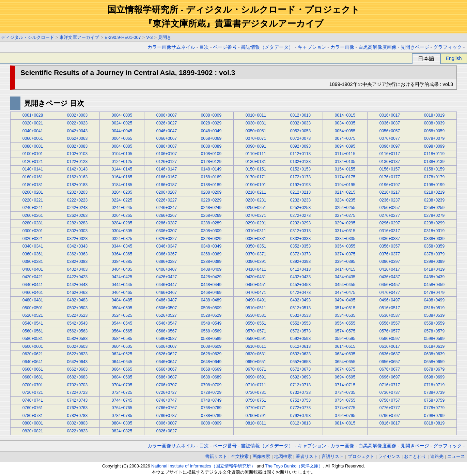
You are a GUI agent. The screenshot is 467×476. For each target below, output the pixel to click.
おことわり (415, 456)
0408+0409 (211, 269)
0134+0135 (345, 162)
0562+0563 (77, 331)
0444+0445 (122, 285)
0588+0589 (211, 339)
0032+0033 (300, 123)
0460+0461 (33, 293)
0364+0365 (122, 254)
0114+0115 (345, 154)
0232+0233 (300, 200)
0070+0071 (256, 138)
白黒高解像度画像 (377, 47)
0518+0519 (434, 308)
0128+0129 (211, 162)
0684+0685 (122, 377)
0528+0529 (211, 315)
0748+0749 (211, 400)
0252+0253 (300, 208)
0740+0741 (33, 400)
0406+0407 (167, 269)
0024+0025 (122, 123)
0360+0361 (33, 254)
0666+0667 (167, 369)
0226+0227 (167, 200)
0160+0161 (33, 177)
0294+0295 (345, 223)
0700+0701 (33, 385)
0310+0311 (256, 231)
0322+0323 (77, 239)
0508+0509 (211, 308)
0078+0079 (434, 138)
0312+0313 (300, 231)
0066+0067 (167, 138)
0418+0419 (434, 269)
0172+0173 (300, 177)
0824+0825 (122, 431)
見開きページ (415, 47)
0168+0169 (211, 177)
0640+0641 (33, 362)
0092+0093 (300, 146)
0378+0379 (434, 254)
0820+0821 (33, 431)
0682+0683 (77, 377)
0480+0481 (33, 300)
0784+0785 (122, 416)
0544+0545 (122, 323)
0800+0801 (33, 423)
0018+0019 (434, 115)
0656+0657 (390, 362)
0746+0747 (167, 400)
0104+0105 (122, 154)
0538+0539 (434, 315)
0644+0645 (122, 362)
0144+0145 (122, 169)
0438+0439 (434, 277)
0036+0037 (390, 123)
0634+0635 (345, 354)
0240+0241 (33, 208)
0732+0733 (300, 392)
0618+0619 (434, 346)
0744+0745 (122, 400)
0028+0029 (211, 123)
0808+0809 (211, 423)
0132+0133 (300, 162)
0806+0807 (167, 423)
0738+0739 (434, 392)
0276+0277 (390, 215)
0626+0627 (167, 354)
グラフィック (448, 47)
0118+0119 (434, 154)
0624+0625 (122, 354)
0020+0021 (33, 123)
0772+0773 (300, 408)
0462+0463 (77, 293)
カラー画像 (342, 47)
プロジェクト (361, 456)
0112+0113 (300, 154)
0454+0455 (345, 285)
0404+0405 (122, 269)
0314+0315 (345, 231)
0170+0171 (256, 177)
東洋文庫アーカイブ (79, 37)
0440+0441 (33, 285)
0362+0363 (77, 254)
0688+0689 (211, 377)
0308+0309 (211, 231)
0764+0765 (122, 408)
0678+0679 (434, 369)
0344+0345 (122, 246)
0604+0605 (122, 346)
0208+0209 (211, 192)
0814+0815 (345, 423)
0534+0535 (345, 315)
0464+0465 (122, 293)
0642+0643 (77, 362)
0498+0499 (434, 300)
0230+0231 (256, 200)
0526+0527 (167, 315)
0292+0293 (300, 223)
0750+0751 (256, 400)
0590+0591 (256, 339)
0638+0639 (434, 354)
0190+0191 (256, 185)
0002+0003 (77, 115)
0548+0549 (211, 323)
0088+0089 (211, 146)
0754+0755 (345, 400)
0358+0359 (434, 246)
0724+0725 (122, 392)
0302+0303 (77, 231)
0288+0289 (211, 223)
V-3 (149, 37)
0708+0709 (211, 385)
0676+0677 (390, 369)
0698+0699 (434, 377)
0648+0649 (211, 362)
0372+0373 (300, 254)
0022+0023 (77, 123)
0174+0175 (345, 177)
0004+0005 (122, 115)
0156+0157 (390, 169)
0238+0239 (434, 200)
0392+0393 (300, 262)
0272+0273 (300, 215)
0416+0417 (390, 269)
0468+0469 (211, 293)
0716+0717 (390, 385)
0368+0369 (211, 254)
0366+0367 (167, 254)
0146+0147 (167, 169)
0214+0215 (345, 192)
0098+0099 (434, 146)
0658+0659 (434, 362)
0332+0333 (300, 239)
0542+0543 (77, 323)
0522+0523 (77, 315)
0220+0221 (33, 200)
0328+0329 (211, 239)
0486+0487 (167, 300)
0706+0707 (167, 385)
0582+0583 (77, 339)
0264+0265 (122, 215)
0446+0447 (167, 285)
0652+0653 (300, 362)
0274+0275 (345, 215)
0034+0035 (345, 123)
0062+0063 (77, 138)
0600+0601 (33, 346)
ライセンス (389, 456)
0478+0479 (434, 293)
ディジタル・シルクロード (28, 37)
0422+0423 (77, 277)
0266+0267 (167, 215)
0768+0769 (211, 408)
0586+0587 (167, 339)
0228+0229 (211, 200)
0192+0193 (300, 185)
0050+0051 (256, 131)
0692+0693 (300, 377)
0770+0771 (256, 408)
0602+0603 (77, 346)
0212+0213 (300, 192)
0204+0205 (122, 192)
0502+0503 (77, 308)
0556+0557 (390, 323)
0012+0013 (300, 115)
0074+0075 (345, 138)
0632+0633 (300, 354)
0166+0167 (167, 177)
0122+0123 (77, 162)
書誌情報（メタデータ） (267, 47)
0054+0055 (345, 131)
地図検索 (283, 456)
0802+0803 (77, 423)
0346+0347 (167, 246)
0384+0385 (122, 262)
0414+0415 (345, 269)
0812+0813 (300, 423)
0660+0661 (33, 369)
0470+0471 (256, 293)
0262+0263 (77, 215)
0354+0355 (345, 246)
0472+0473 (300, 293)
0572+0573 (300, 331)
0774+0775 (345, 408)
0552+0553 (300, 323)
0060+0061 (33, 138)
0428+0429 (211, 277)
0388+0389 (211, 262)
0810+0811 (256, 423)
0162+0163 (77, 177)
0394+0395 (345, 262)
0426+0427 (167, 277)
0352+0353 (300, 246)
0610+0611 (256, 346)
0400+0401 (33, 269)
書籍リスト (216, 456)
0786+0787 (167, 416)
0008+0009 (211, 115)
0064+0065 (122, 138)
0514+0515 (345, 308)
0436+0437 (390, 277)
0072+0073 (300, 138)
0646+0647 (167, 362)
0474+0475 (345, 293)
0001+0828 (33, 115)
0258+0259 (434, 208)
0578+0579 (434, 331)
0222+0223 (77, 200)
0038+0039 (434, 123)
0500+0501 (33, 308)
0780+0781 (33, 416)
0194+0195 (345, 185)
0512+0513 (300, 308)
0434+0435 (345, 277)
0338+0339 (434, 239)
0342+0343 (77, 246)
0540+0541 (33, 323)
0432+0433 (300, 277)
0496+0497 (390, 300)
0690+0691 (256, 377)
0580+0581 (33, 339)
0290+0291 (256, 223)
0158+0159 (434, 169)
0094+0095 (345, 146)
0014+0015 (345, 115)
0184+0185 (122, 185)
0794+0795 (345, 416)
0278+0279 (434, 215)
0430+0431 (256, 277)
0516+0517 (390, 308)
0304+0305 (122, 231)
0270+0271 (256, 215)
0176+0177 (390, 177)
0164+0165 (122, 177)
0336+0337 (390, 239)
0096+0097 (390, 146)
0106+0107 (167, 154)
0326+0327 (167, 239)
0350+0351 (256, 246)
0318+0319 (434, 231)
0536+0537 (390, 315)
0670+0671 (256, 369)
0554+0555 (345, 323)
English (454, 58)
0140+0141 (33, 169)
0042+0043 (77, 131)
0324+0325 (122, 239)
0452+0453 (300, 285)
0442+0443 (77, 285)
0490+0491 (256, 300)
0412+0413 (300, 269)
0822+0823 (77, 431)
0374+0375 (345, 254)
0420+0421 (33, 277)
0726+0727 (167, 392)
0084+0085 (122, 146)
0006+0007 (167, 115)
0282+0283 (77, 223)
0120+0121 (33, 162)
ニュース (456, 456)
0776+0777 (390, 408)
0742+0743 (77, 400)
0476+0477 (390, 293)
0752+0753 (300, 400)
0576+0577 (390, 331)
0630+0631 (256, 354)
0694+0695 (345, 377)
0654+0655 (345, 362)
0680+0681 (33, 377)
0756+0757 (390, 400)
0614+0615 (345, 346)
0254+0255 (345, 208)
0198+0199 (434, 185)
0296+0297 (390, 223)
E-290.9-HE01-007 (123, 37)
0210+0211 (256, 192)
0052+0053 (300, 131)
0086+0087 (167, 146)
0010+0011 (256, 115)
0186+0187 (167, 185)
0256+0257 (390, 208)
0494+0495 (345, 300)
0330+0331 (256, 239)
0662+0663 (77, 369)
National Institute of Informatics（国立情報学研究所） (203, 466)
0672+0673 (300, 369)
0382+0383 (77, 262)
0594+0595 (345, 339)
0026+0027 (167, 123)
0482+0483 (77, 300)
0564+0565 (122, 331)
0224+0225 (122, 200)
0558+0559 (434, 323)
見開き (165, 37)
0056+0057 (390, 131)
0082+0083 (77, 146)
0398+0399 (434, 262)
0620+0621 (33, 354)
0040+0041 (33, 131)
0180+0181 (33, 185)
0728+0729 (211, 392)
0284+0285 (122, 223)
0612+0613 (300, 346)
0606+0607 (167, 346)
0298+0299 (434, 223)
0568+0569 (211, 331)
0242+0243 (77, 208)
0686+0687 (167, 377)
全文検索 (240, 456)
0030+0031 (256, 123)
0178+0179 (434, 177)
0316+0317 (390, 231)
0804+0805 (122, 423)
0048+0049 (211, 131)
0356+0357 (390, 246)
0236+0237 (390, 200)
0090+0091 (256, 146)
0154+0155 (345, 169)
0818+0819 (434, 423)
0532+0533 (300, 315)
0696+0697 (390, 377)
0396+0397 (390, 262)
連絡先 (437, 456)
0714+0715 (345, 385)
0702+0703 (77, 385)
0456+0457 (390, 285)
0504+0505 (122, 308)
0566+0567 (167, 331)
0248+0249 (211, 208)
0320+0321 (33, 239)
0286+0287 (167, 223)
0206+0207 (167, 192)
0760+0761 (33, 408)
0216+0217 (390, 192)
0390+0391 (256, 262)
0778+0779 (434, 408)
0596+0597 (390, 339)
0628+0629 (211, 354)
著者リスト (307, 456)
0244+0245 (122, 208)
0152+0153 (300, 169)
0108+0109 (211, 154)
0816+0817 (390, 423)
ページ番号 (225, 47)
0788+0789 (211, 416)
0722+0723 (77, 392)
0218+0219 (434, 192)
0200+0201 (33, 192)
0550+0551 (256, 323)
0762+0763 (77, 408)
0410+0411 (256, 269)
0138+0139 (434, 162)
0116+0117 (390, 154)
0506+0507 (167, 308)
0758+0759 (434, 400)
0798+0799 (434, 416)
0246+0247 (167, 208)
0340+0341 (33, 246)
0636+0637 (390, 354)
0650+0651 (256, 362)
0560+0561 (33, 331)
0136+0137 (390, 162)
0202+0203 (77, 192)
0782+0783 (77, 416)
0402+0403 (77, 269)
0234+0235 (345, 200)
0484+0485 (122, 300)
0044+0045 (122, 131)
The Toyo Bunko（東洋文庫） (294, 466)
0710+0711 (256, 385)
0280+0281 (33, 223)
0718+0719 (434, 385)
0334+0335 (345, 239)
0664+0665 (122, 369)
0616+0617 (390, 346)
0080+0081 (33, 146)
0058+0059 (434, 131)
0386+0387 (167, 262)
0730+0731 (256, 392)
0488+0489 (211, 300)
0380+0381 (33, 262)
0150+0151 (256, 169)
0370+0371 (256, 254)
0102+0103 (77, 154)
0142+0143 (77, 169)
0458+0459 (434, 285)
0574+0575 (345, 331)
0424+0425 (122, 277)
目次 (204, 47)
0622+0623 (77, 354)
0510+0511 (256, 308)
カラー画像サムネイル (171, 47)
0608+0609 (211, 346)
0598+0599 (434, 339)
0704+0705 (122, 385)
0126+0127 (167, 162)
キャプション (312, 47)
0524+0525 (122, 315)
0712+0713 (300, 385)
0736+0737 (390, 392)
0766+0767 (167, 408)
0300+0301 (33, 231)
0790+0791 (256, 416)
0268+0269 (211, 215)
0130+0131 (256, 162)
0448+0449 (211, 285)
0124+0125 (122, 162)
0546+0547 (167, 323)
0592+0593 (300, 339)
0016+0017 (390, 115)
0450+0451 (256, 285)
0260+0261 (33, 215)
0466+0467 (167, 293)
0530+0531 (256, 315)
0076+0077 (390, 138)
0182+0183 (77, 185)
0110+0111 (256, 154)
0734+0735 (345, 392)
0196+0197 (390, 185)
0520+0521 (33, 315)
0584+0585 (122, 339)
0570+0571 (256, 331)
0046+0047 (167, 131)
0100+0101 (33, 154)
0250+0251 (256, 208)
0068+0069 (211, 138)
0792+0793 (300, 416)
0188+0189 (211, 185)
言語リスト (333, 456)
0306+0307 (167, 231)
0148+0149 (211, 169)
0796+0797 (390, 416)
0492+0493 (300, 300)
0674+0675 (345, 369)
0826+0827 (167, 431)
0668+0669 (211, 369)
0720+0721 (33, 392)
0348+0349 (211, 246)
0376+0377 (390, 254)
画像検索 (261, 456)
